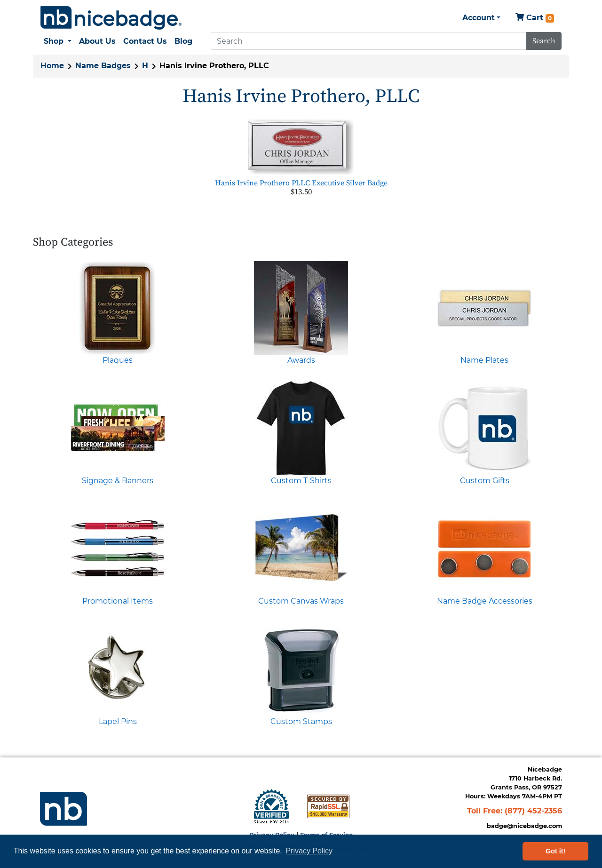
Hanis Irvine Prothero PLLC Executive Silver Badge (301, 183)
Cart (535, 18)
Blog (183, 41)
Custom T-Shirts (301, 481)
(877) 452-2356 (533, 811)
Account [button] (479, 18)
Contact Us (145, 41)
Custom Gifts (485, 481)
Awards (301, 360)
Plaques (118, 360)
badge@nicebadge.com (524, 826)
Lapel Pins (118, 721)
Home (52, 66)
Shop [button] (55, 41)
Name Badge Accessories (485, 601)
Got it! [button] (555, 851)
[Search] (369, 41)
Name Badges (103, 66)
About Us (97, 41)
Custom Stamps (301, 721)
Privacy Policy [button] (309, 851)
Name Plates (484, 360)
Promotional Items (118, 601)
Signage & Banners (118, 481)
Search (544, 41)
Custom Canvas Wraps (301, 601)
